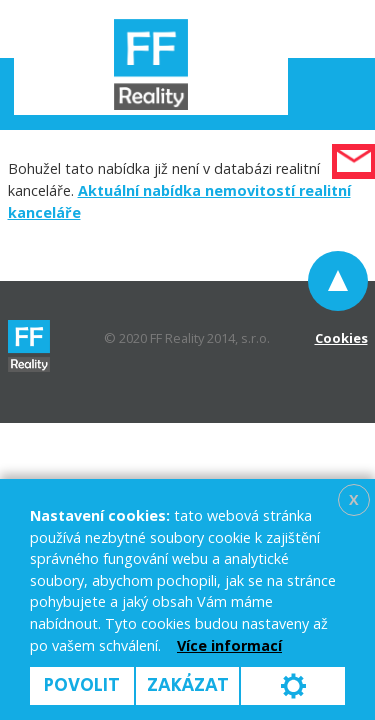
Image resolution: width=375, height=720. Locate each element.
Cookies (341, 338)
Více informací (229, 645)
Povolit (82, 685)
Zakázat (188, 685)
